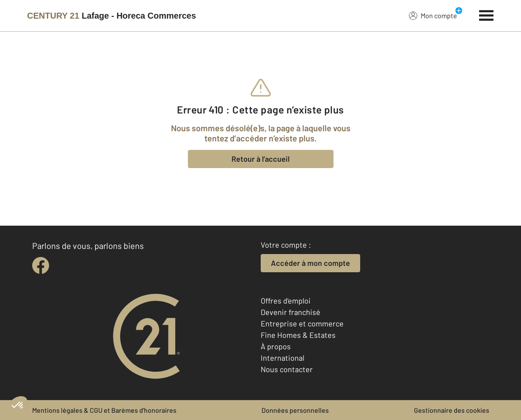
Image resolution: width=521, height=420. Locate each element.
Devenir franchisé (291, 312)
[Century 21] (112, 16)
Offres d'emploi (286, 301)
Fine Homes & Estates (298, 335)
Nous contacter (287, 369)
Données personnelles (295, 410)
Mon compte (433, 15)
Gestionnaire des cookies (452, 410)
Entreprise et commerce (302, 323)
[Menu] (487, 14)
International (283, 358)
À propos (276, 346)
